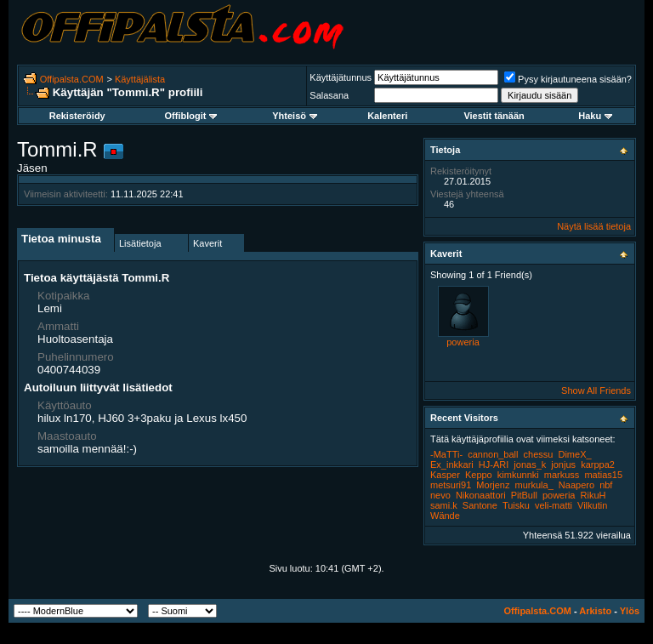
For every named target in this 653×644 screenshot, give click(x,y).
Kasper (445, 475)
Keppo (479, 475)
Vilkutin (592, 505)
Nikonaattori (481, 495)
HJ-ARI (494, 464)
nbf (606, 485)
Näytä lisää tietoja (594, 226)
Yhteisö (295, 116)
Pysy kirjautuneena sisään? (568, 79)
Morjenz (493, 485)
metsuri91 (451, 485)
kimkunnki (518, 475)
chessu (539, 454)
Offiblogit (191, 116)
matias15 (603, 475)
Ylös (630, 611)
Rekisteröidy (77, 116)
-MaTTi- (446, 454)
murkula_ (534, 485)
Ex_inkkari (452, 464)
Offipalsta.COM (72, 79)
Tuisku (516, 505)
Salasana (329, 95)
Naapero (576, 485)
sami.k (444, 505)
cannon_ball (493, 454)
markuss (562, 475)
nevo (440, 495)
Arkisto (595, 611)
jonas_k (530, 464)
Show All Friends (596, 390)
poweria (463, 342)
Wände (445, 516)
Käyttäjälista (140, 79)
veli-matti (554, 505)
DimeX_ (574, 454)
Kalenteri (387, 116)
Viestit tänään (494, 116)
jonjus (563, 464)
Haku (595, 116)
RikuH (593, 495)
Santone (480, 505)
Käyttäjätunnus (341, 77)
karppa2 (598, 464)
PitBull (524, 495)
